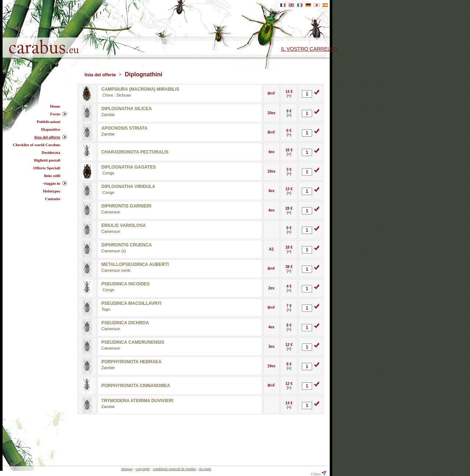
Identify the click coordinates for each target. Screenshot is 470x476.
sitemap (127, 469)
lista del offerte (101, 75)
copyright (142, 469)
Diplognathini (144, 74)
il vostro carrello (309, 49)
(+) (289, 96)
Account (205, 469)
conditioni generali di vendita (174, 469)
